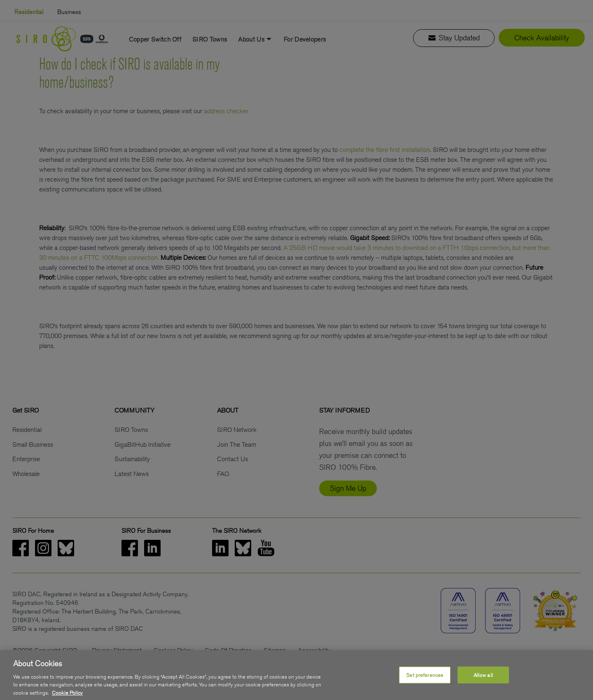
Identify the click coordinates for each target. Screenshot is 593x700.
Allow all (483, 683)
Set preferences (425, 683)
